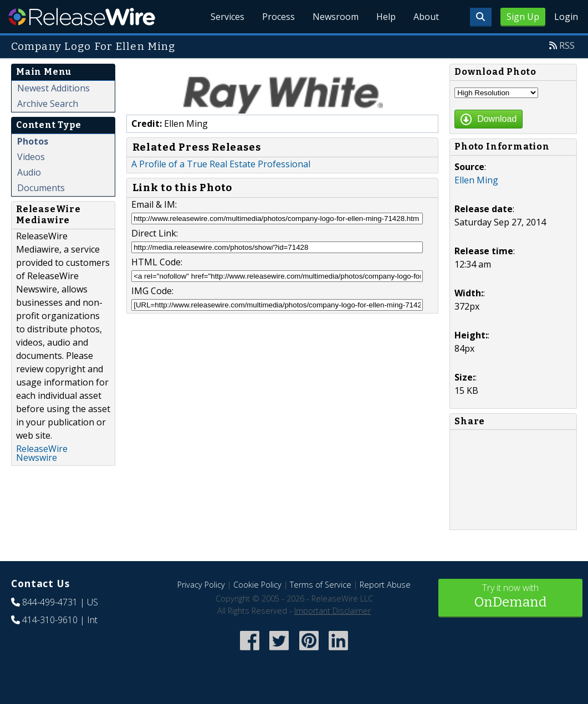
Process (278, 17)
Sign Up (523, 17)
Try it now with (510, 597)
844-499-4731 (50, 602)
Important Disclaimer (333, 611)
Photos (33, 141)
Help (386, 17)
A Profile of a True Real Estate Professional (221, 164)
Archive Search (48, 104)
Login (566, 17)
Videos (31, 157)
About (426, 17)
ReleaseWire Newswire (42, 453)
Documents (41, 188)
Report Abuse (385, 585)
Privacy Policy (201, 585)
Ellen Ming (476, 180)
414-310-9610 (50, 620)
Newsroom (336, 17)
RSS (567, 45)
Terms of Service (321, 585)
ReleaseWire (82, 17)
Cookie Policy (257, 585)
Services (227, 17)
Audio (29, 172)
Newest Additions (53, 88)
